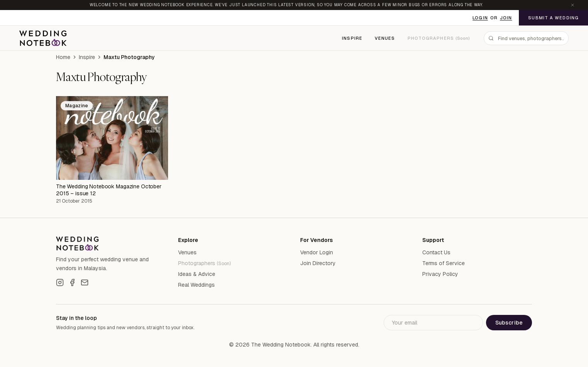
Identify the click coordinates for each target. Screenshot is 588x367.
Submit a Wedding (553, 18)
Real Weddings (196, 285)
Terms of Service (444, 263)
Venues (385, 38)
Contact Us (436, 252)
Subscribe (509, 323)
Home (63, 57)
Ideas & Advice (197, 274)
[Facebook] (72, 282)
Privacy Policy (440, 274)
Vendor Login (317, 252)
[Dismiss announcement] (573, 5)
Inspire (352, 38)
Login (480, 18)
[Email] (85, 282)
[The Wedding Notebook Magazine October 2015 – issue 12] (112, 138)
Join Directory (318, 263)
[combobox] (526, 38)
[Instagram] (60, 282)
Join (506, 18)
